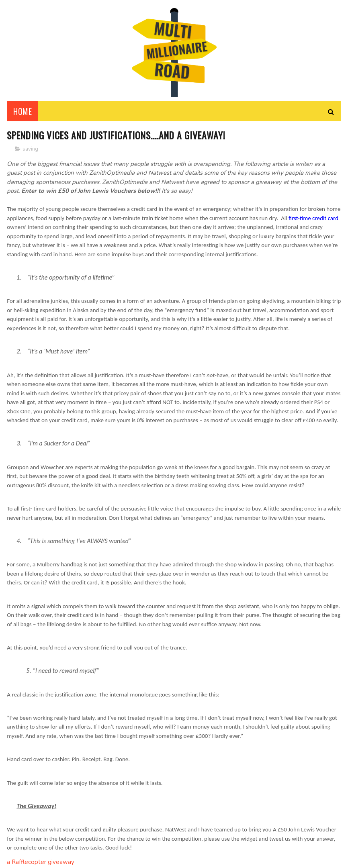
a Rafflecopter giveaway (41, 864)
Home (23, 112)
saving (30, 150)
